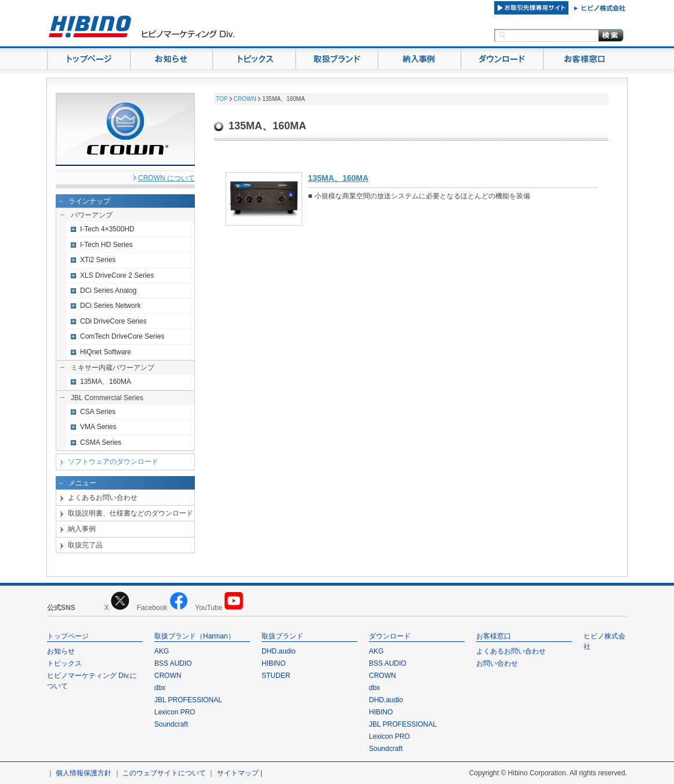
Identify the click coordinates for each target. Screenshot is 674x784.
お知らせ (61, 651)
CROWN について (166, 178)
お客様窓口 (494, 636)
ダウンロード (390, 636)
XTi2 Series (98, 260)
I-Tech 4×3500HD (107, 229)
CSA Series (98, 412)
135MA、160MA (106, 382)
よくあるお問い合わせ (103, 498)
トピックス (64, 663)
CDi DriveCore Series (113, 321)
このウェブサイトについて (164, 773)
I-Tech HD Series (106, 245)
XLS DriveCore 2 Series (117, 275)
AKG (162, 651)
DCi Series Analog (108, 291)
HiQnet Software (106, 352)
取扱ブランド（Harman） (195, 636)
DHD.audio (279, 651)
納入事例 (82, 529)
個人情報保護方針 (84, 773)
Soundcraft (171, 724)
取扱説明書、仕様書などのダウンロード (131, 513)
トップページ (68, 636)
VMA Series (98, 427)
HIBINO (273, 663)
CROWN (245, 99)
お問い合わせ (497, 663)
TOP (222, 99)
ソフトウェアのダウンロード (113, 462)
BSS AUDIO (173, 663)
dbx (160, 688)
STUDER (276, 676)
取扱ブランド (282, 636)
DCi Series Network (110, 306)
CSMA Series (101, 442)
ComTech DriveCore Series (122, 336)
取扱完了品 (85, 545)
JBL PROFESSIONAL (188, 700)
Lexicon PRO (175, 712)
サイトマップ (238, 773)
